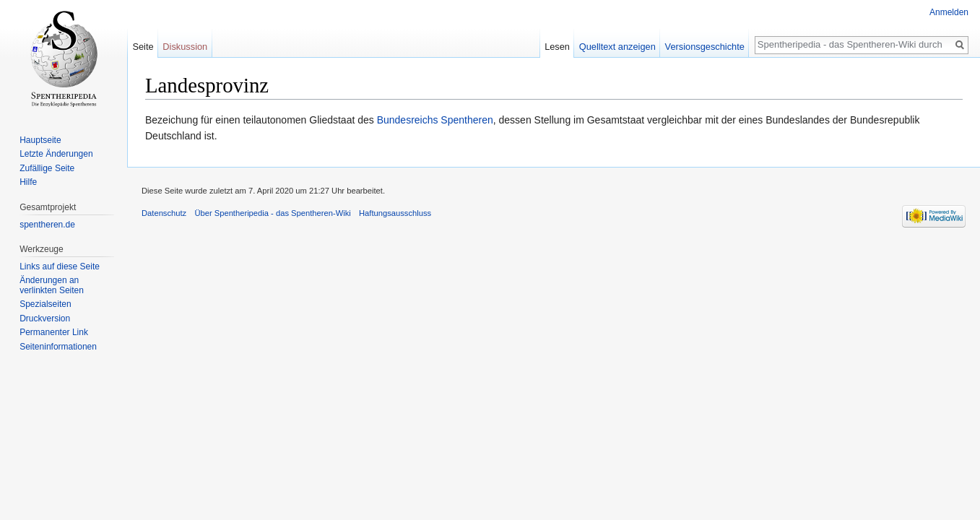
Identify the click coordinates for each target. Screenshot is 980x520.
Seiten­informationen (58, 347)
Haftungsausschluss (395, 213)
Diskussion (185, 47)
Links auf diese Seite (60, 266)
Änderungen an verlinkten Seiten (52, 285)
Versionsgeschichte (705, 47)
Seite (143, 47)
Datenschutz (164, 213)
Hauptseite (40, 140)
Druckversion (45, 318)
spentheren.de (47, 225)
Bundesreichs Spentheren (435, 120)
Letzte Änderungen (56, 154)
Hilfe (28, 182)
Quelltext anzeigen (617, 47)
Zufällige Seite (47, 168)
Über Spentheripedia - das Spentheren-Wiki (272, 213)
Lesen (557, 47)
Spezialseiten (45, 304)
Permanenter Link (54, 332)
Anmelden (949, 12)
